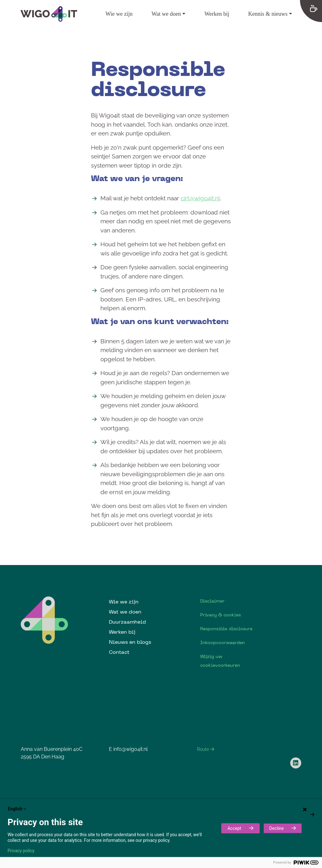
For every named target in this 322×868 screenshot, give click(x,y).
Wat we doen (166, 14)
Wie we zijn (119, 14)
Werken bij (217, 14)
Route (206, 749)
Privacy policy (21, 851)
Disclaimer (212, 601)
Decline (277, 828)
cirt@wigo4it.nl (200, 198)
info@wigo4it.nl (130, 749)
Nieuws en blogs (130, 642)
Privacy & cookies (220, 615)
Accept (234, 828)
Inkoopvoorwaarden (223, 642)
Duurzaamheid (127, 622)
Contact (119, 652)
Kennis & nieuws (268, 14)
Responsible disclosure (226, 629)
